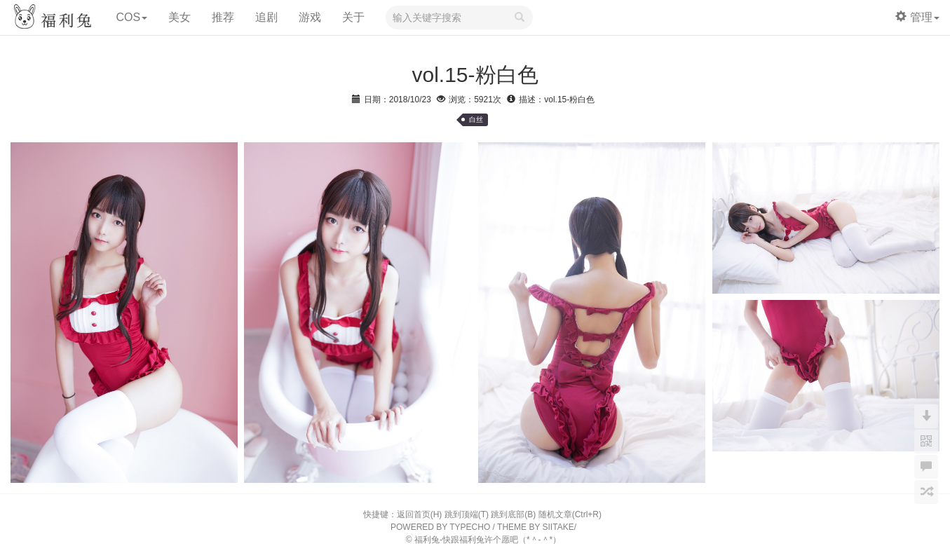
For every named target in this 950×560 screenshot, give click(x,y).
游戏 (310, 17)
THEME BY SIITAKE (536, 527)
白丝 (476, 119)
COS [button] (131, 17)
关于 (353, 17)
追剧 (266, 17)
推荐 (223, 17)
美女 (179, 17)
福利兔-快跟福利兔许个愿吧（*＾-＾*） (488, 540)
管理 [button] (917, 17)
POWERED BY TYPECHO (440, 527)
